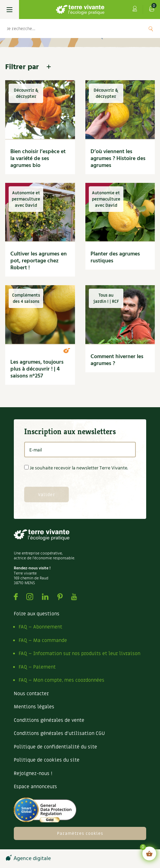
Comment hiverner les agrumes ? (117, 360)
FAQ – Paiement (37, 667)
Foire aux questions (37, 614)
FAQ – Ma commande (43, 640)
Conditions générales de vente (49, 720)
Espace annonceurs (35, 787)
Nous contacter (31, 694)
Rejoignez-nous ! (33, 773)
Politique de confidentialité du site (55, 747)
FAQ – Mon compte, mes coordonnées (62, 680)
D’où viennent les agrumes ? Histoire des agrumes (118, 159)
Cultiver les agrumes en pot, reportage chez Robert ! (39, 261)
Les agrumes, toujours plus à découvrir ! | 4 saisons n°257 (37, 369)
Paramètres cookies (80, 833)
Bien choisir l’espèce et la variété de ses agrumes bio (38, 159)
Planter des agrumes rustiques (115, 258)
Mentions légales (34, 707)
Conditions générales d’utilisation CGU (59, 733)
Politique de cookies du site (47, 760)
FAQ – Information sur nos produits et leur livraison (79, 654)
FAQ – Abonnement (40, 627)
